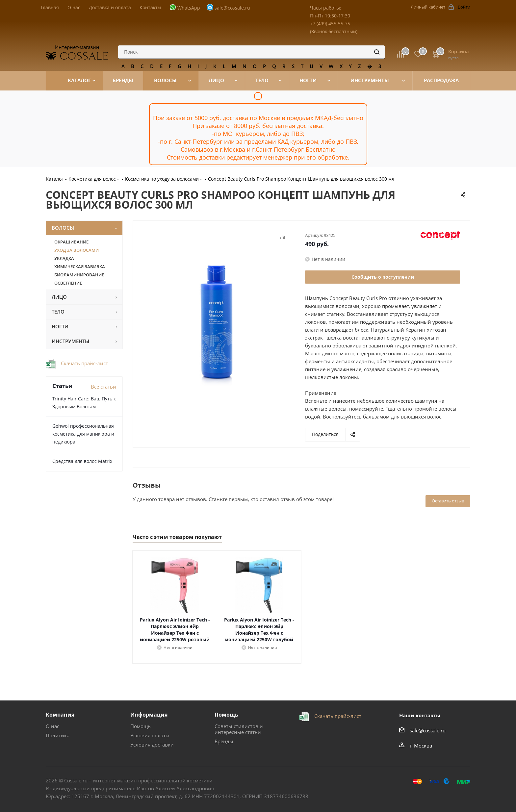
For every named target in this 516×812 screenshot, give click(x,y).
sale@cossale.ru (232, 8)
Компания (60, 715)
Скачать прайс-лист (84, 363)
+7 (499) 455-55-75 (330, 24)
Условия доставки (152, 745)
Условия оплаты (150, 735)
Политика (58, 735)
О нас (52, 726)
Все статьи (103, 387)
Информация (149, 715)
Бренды (224, 741)
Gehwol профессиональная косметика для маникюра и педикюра (83, 434)
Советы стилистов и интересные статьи (239, 729)
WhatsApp (189, 8)
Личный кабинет (428, 7)
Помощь (141, 726)
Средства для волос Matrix (82, 461)
